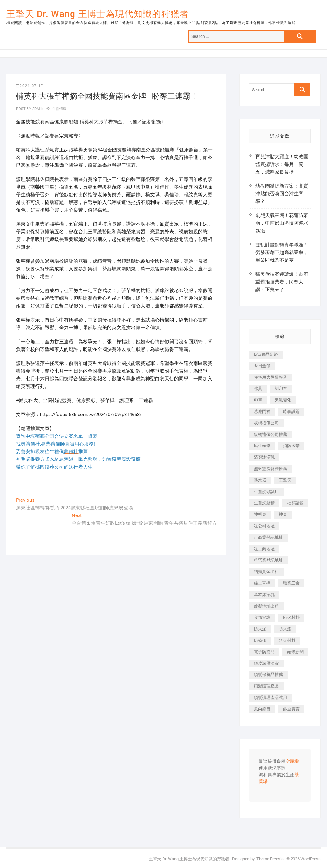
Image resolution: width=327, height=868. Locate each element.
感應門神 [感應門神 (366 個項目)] (262, 411)
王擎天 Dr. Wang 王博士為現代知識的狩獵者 (98, 14)
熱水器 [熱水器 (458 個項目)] (260, 480)
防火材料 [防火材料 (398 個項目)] (291, 617)
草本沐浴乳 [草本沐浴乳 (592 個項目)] (264, 595)
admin (38, 109)
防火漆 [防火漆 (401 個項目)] (285, 629)
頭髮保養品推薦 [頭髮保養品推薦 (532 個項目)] (268, 674)
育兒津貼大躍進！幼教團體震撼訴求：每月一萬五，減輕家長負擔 (282, 164)
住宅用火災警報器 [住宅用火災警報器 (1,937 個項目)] (270, 377)
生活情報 (60, 109)
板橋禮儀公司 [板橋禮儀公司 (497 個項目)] (266, 423)
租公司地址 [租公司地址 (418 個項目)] (264, 526)
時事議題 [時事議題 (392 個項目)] (291, 411)
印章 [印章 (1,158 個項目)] (258, 400)
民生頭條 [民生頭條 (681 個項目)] (262, 446)
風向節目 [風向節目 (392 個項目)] (262, 709)
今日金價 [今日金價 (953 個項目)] (262, 366)
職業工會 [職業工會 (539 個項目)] (291, 583)
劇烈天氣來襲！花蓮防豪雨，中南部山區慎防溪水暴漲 (282, 223)
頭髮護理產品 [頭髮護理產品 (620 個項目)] (266, 686)
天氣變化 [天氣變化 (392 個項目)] (283, 400)
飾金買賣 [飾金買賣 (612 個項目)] (291, 709)
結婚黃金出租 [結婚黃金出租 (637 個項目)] (266, 572)
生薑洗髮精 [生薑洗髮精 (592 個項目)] (264, 503)
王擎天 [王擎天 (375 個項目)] (285, 480)
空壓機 (292, 762)
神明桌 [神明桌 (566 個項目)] (260, 514)
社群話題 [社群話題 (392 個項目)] (295, 503)
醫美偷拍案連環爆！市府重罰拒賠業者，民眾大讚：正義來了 (282, 282)
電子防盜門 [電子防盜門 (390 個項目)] (264, 652)
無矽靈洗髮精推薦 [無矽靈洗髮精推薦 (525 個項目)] (270, 469)
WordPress (311, 859)
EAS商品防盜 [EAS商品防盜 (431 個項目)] (266, 354)
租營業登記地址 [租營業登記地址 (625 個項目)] (268, 560)
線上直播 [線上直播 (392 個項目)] (262, 583)
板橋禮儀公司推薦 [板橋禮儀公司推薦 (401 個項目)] (270, 434)
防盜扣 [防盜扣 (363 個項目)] (260, 640)
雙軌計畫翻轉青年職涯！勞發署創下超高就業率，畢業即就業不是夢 (282, 252)
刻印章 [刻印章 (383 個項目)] (281, 388)
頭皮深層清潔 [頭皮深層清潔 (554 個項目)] (266, 663)
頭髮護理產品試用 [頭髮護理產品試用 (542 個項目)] (270, 697)
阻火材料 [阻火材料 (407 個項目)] (287, 640)
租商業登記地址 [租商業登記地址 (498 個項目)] (268, 537)
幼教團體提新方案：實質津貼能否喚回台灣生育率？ (282, 194)
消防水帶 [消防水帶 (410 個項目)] (291, 446)
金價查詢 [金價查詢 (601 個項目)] (262, 617)
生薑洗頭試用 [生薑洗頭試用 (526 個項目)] (266, 492)
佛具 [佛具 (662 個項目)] (258, 388)
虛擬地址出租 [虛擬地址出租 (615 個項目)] (266, 606)
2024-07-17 (30, 86)
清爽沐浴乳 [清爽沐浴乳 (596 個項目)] (264, 457)
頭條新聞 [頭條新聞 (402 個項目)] (295, 652)
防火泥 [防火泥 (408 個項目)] (260, 629)
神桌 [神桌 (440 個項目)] (283, 514)
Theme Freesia (270, 859)
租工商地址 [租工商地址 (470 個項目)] (264, 549)
